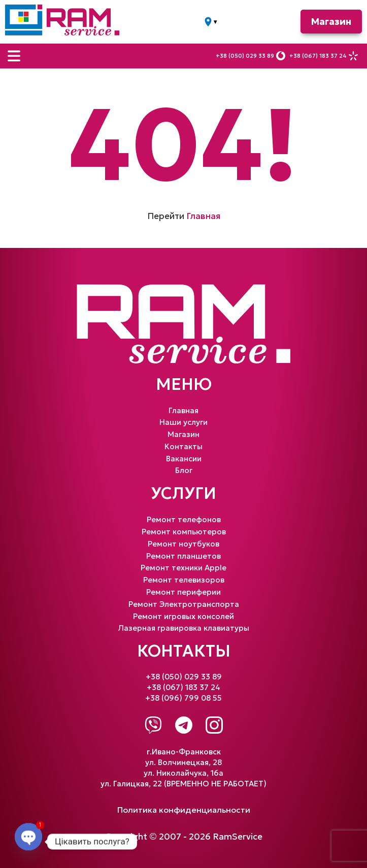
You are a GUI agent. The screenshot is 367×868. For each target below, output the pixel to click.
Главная (203, 216)
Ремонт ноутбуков (183, 544)
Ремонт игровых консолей (183, 616)
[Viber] (153, 725)
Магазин (331, 22)
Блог (184, 470)
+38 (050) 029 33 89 (245, 56)
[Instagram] (214, 725)
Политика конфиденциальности (184, 810)
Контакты (183, 446)
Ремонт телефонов (184, 519)
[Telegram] (184, 725)
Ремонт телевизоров (184, 580)
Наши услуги (183, 422)
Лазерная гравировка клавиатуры (184, 628)
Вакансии (184, 459)
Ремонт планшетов (183, 556)
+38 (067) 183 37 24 (318, 56)
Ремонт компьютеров (184, 532)
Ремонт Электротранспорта (184, 604)
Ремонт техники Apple (183, 568)
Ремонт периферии (183, 592)
